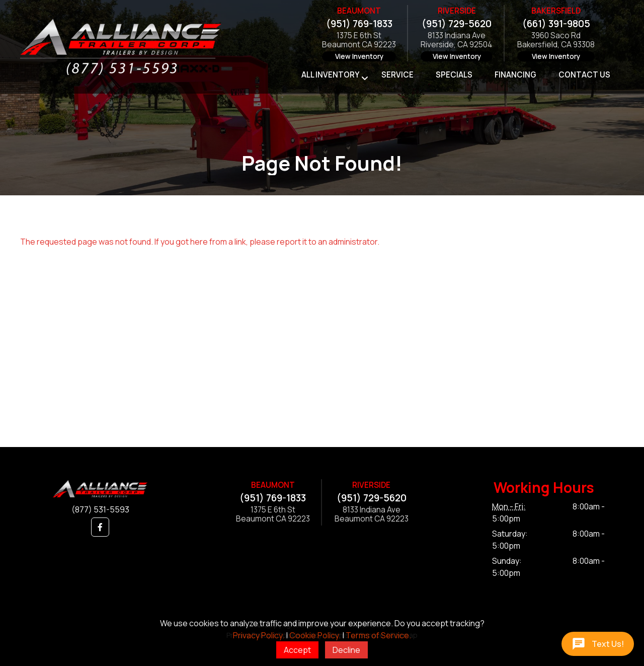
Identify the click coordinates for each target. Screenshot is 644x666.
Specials (454, 75)
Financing (515, 75)
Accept (297, 650)
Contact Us (584, 75)
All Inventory (330, 75)
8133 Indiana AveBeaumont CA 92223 (372, 515)
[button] (100, 527)
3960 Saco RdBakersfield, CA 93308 (556, 41)
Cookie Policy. (315, 635)
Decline (346, 650)
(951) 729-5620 (457, 24)
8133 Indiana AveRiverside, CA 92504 (457, 41)
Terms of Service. (378, 635)
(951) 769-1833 (359, 24)
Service (397, 75)
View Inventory (359, 56)
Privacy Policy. (259, 635)
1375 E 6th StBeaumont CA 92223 (359, 41)
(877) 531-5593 (100, 509)
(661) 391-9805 (556, 24)
